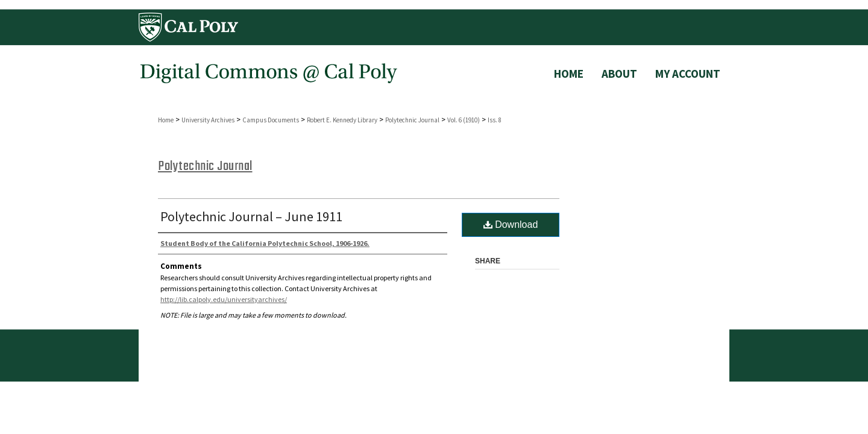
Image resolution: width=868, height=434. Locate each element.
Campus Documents (271, 120)
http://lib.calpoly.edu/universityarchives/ (224, 299)
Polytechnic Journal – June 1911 (251, 216)
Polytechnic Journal (412, 120)
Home (166, 120)
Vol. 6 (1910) (464, 120)
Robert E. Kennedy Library (342, 120)
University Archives (208, 120)
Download (511, 225)
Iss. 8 (495, 120)
